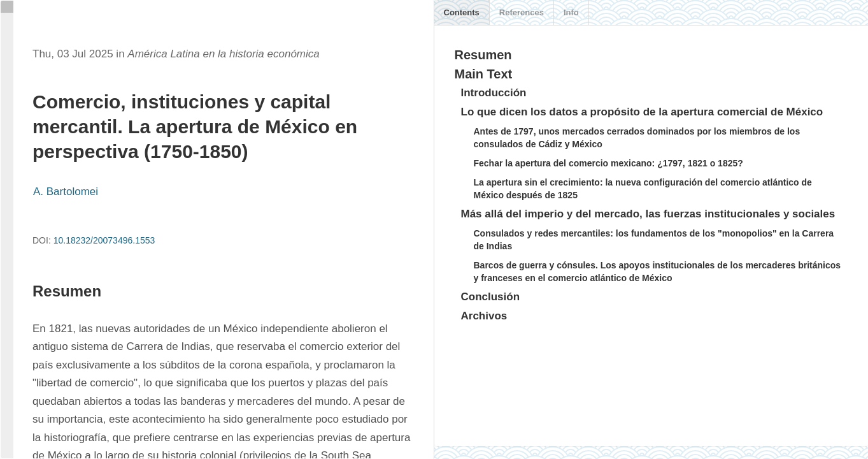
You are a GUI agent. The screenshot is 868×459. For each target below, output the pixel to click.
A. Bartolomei (66, 192)
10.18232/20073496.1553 (104, 240)
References (522, 12)
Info (571, 12)
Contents (462, 12)
